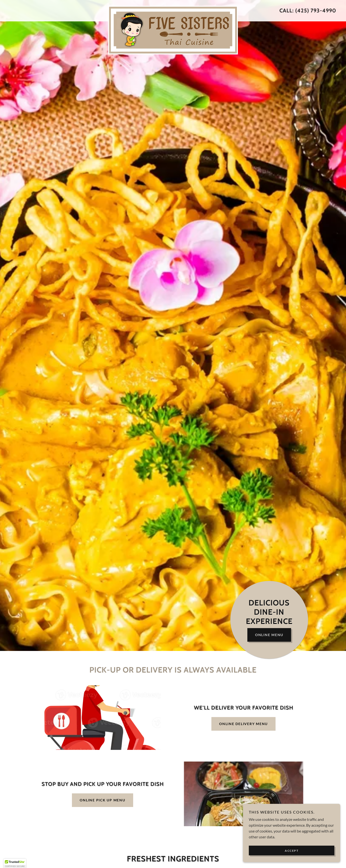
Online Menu (269, 635)
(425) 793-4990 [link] (316, 11)
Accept (292, 851)
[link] (173, 8)
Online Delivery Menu (243, 724)
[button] (15, 863)
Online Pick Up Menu (102, 800)
